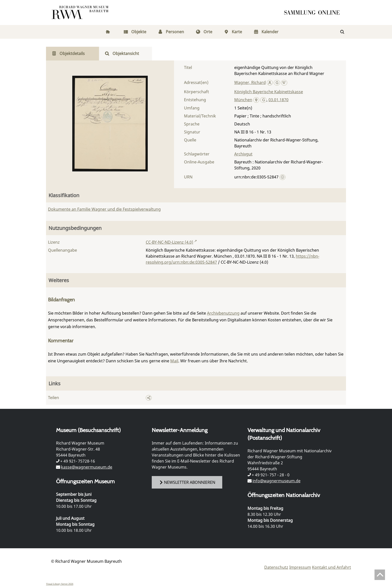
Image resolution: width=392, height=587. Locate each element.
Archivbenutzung (223, 313)
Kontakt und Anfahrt (331, 567)
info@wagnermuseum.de (276, 481)
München (243, 100)
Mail (174, 361)
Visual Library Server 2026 (60, 584)
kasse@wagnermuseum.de (87, 467)
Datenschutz (276, 567)
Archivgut (243, 154)
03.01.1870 (278, 100)
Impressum (300, 567)
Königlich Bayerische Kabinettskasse (269, 92)
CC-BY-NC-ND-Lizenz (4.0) (169, 242)
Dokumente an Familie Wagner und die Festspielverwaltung (104, 209)
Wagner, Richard (250, 82)
